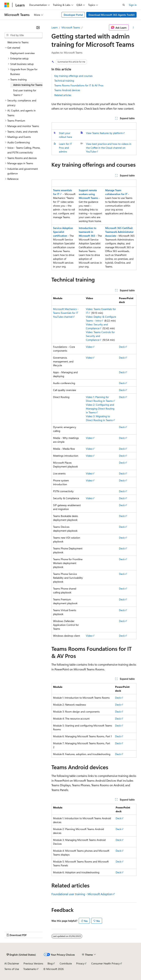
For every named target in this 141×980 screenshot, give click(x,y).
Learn (55, 27)
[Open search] (124, 5)
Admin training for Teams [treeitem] (28, 85)
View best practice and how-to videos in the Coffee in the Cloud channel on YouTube (109, 148)
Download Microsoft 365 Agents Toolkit (112, 15)
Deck (122, 347)
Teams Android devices (67, 90)
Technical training (64, 81)
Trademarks (30, 969)
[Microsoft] (7, 5)
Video (89, 347)
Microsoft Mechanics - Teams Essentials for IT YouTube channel (66, 313)
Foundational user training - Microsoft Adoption (82, 894)
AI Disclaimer (12, 963)
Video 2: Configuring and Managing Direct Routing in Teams (100, 409)
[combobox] (23, 35)
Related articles (63, 95)
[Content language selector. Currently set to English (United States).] (21, 955)
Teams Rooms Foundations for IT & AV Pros (79, 85)
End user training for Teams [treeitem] (25, 93)
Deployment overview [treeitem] (22, 53)
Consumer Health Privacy (105, 963)
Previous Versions (33, 963)
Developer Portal (73, 15)
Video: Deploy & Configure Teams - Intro (101, 319)
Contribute (66, 963)
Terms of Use (12, 969)
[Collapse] (38, 27)
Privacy (80, 963)
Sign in (133, 5)
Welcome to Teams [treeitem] (18, 42)
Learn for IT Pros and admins (65, 148)
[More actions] (133, 27)
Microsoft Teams (71, 27)
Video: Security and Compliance (97, 326)
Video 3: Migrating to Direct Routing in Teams (99, 418)
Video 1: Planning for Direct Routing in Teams (99, 399)
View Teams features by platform (104, 133)
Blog (50, 963)
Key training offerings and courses (73, 76)
